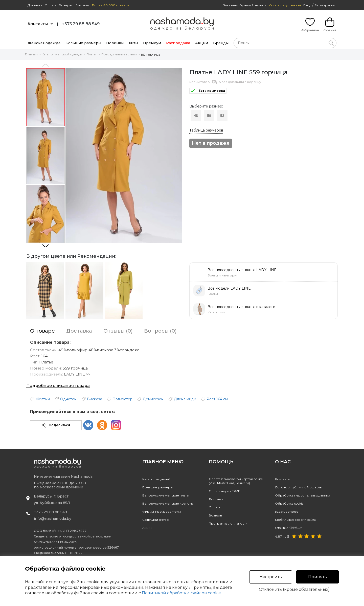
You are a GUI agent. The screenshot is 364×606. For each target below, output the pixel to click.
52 (222, 116)
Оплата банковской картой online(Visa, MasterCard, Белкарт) (236, 481)
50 (209, 116)
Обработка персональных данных (302, 495)
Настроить (271, 577)
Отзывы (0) (118, 331)
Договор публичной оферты (299, 487)
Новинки (115, 43)
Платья (92, 54)
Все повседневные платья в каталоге (241, 307)
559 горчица (150, 55)
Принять (317, 577)
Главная (31, 54)
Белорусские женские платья (166, 495)
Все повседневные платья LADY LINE (242, 270)
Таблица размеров (206, 130)
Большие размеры (83, 43)
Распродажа (178, 43)
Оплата (51, 5)
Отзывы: (289, 528)
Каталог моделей (156, 479)
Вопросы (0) (160, 331)
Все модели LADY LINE (229, 288)
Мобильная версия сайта (295, 520)
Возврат (66, 5)
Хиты (133, 43)
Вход (307, 5)
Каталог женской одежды (62, 54)
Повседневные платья (119, 54)
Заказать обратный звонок (245, 5)
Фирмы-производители (162, 512)
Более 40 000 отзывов (111, 5)
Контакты (82, 5)
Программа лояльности (228, 523)
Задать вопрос (287, 512)
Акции (202, 43)
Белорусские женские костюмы (168, 503)
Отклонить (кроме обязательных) (294, 590)
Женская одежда (44, 43)
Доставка (35, 5)
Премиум (152, 43)
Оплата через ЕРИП (225, 491)
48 (196, 116)
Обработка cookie (289, 503)
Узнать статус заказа (285, 5)
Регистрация (325, 5)
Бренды (221, 43)
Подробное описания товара (58, 386)
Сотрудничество (156, 520)
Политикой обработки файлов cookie (181, 593)
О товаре (42, 331)
